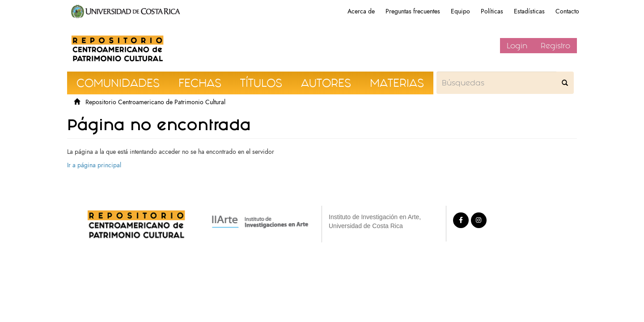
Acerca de (361, 11)
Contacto (567, 11)
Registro (555, 46)
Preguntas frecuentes (413, 11)
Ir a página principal (94, 165)
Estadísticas (529, 11)
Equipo (460, 11)
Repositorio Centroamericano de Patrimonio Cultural (155, 102)
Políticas (492, 11)
